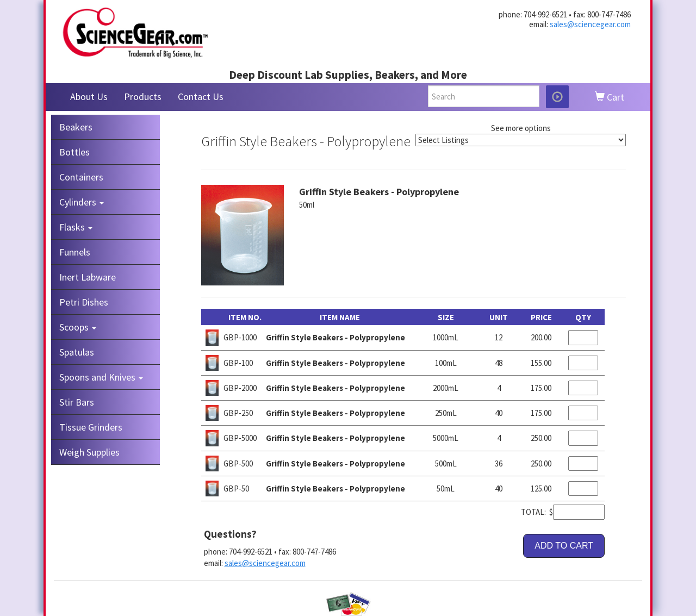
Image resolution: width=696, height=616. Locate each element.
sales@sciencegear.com (590, 24)
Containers (81, 177)
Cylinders (82, 202)
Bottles (74, 152)
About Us (89, 97)
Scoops (78, 327)
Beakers (76, 127)
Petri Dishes (84, 302)
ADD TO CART (564, 546)
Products (143, 97)
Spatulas (77, 352)
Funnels (75, 252)
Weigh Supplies (89, 452)
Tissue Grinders (91, 427)
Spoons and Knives (101, 377)
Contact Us (201, 97)
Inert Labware (88, 277)
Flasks (76, 227)
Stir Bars (77, 402)
